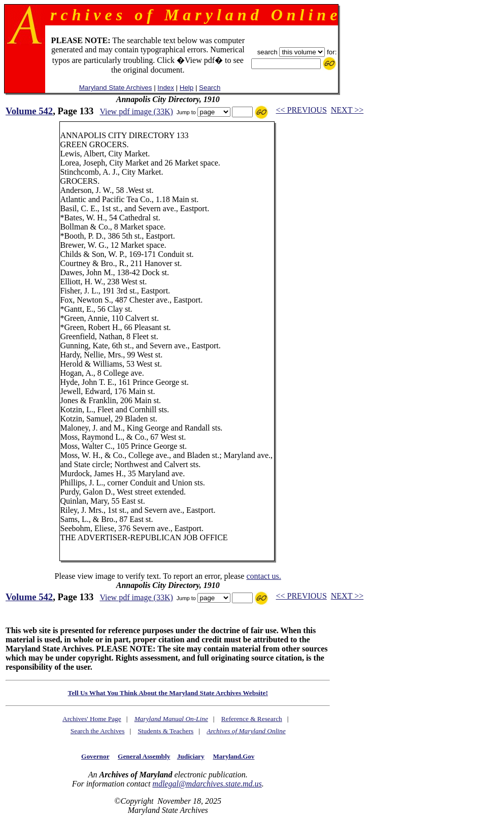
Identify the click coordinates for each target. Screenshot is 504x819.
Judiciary (191, 756)
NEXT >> (347, 110)
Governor (95, 756)
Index (166, 88)
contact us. (263, 576)
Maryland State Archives (116, 88)
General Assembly (144, 756)
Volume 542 (29, 111)
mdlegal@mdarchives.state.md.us (207, 784)
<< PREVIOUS (301, 110)
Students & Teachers (165, 731)
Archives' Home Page (92, 719)
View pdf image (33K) (136, 111)
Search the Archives (98, 731)
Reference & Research (252, 719)
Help (187, 88)
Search (210, 88)
